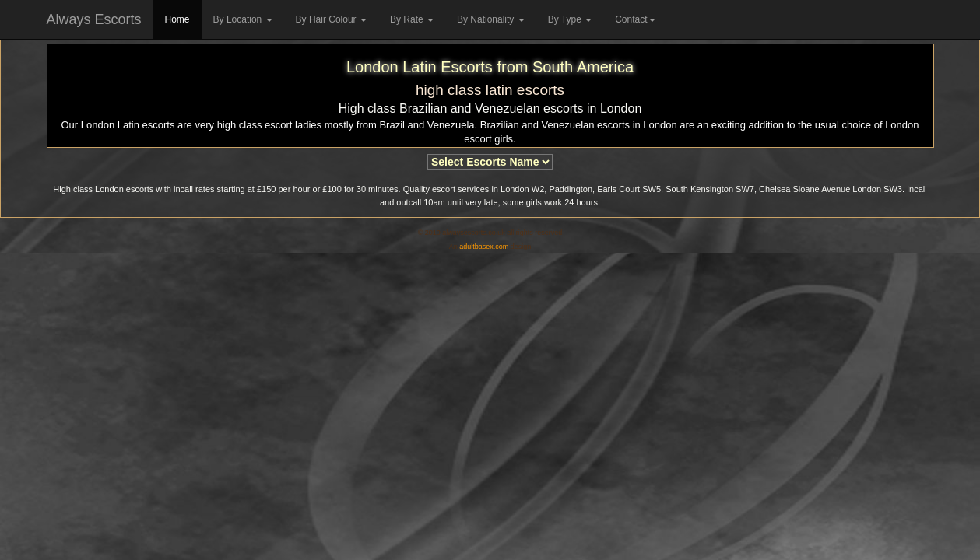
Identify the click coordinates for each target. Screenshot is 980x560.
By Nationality (491, 19)
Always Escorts (94, 19)
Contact (635, 19)
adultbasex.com (484, 247)
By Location (243, 19)
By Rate (412, 19)
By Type (570, 19)
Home (177, 19)
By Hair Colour (331, 19)
